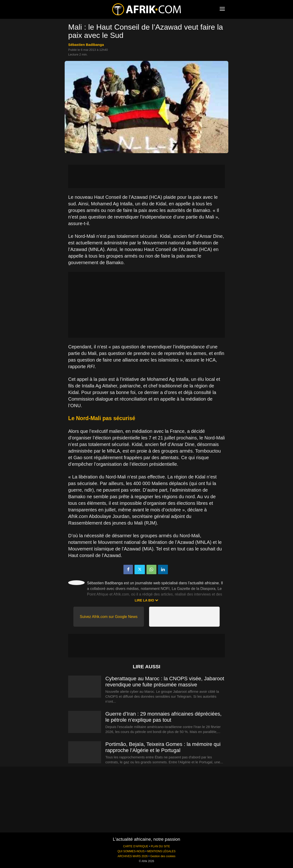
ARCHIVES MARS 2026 (133, 856)
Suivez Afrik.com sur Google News (109, 617)
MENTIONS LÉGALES (161, 851)
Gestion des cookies (163, 856)
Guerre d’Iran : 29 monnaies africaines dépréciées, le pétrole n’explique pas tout (163, 717)
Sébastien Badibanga (86, 45)
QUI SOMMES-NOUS (131, 851)
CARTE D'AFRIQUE (136, 846)
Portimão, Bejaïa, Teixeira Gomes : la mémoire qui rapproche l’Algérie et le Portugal (163, 747)
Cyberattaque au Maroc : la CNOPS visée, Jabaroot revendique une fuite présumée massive (165, 682)
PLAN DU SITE (160, 846)
